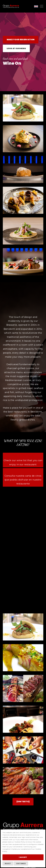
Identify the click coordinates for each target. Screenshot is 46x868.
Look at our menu (16, 48)
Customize (21, 863)
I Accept (23, 857)
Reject (8, 863)
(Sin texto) (23, 780)
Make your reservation (21, 40)
